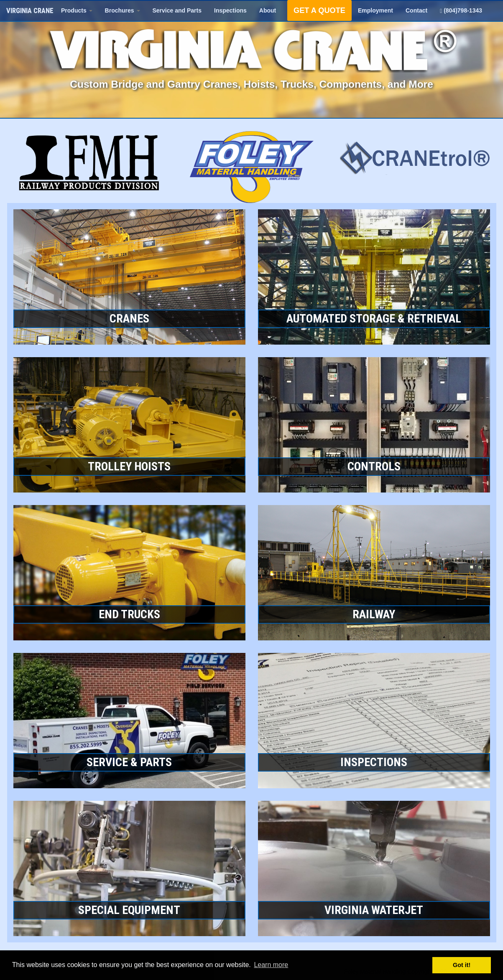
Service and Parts (177, 10)
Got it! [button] (462, 965)
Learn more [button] (271, 965)
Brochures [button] (123, 10)
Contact (416, 10)
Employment (375, 10)
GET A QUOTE (319, 10)
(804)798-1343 (461, 11)
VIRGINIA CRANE (30, 10)
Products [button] (77, 10)
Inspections (230, 10)
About (268, 10)
